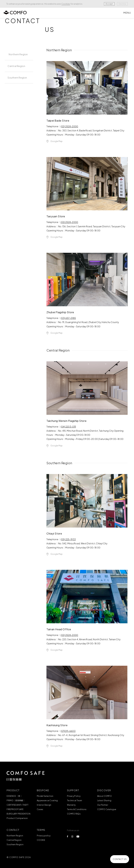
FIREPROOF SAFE (15, 809)
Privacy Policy (74, 796)
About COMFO (104, 796)
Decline (122, 4)
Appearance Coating (47, 800)
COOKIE (41, 840)
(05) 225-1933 (68, 539)
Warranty (71, 805)
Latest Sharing (104, 800)
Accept (109, 4)
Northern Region (15, 836)
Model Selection (45, 796)
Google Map (56, 141)
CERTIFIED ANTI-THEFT (18, 805)
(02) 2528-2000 (69, 126)
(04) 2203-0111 (68, 427)
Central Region (14, 840)
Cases (40, 809)
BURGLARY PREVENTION (18, 814)
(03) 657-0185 (68, 318)
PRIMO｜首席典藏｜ (16, 800)
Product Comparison (17, 818)
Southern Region (15, 844)
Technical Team (75, 800)
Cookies (66, 4)
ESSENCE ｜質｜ (14, 796)
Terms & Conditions (77, 809)
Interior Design (44, 805)
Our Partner (103, 805)
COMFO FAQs (74, 814)
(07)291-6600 (68, 731)
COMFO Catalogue (107, 809)
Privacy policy (44, 836)
